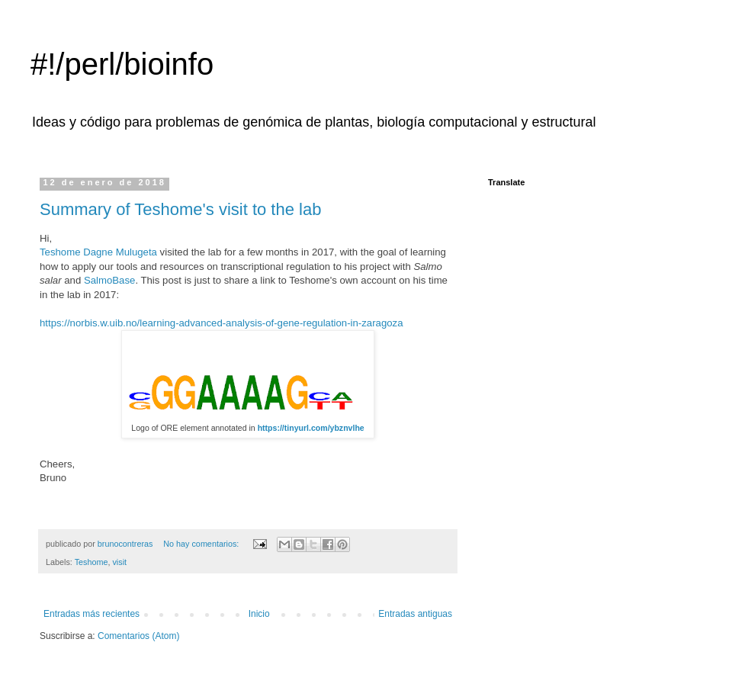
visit (119, 562)
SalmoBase (109, 280)
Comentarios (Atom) (138, 636)
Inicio (259, 614)
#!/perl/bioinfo (122, 64)
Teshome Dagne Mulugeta (98, 252)
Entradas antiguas (415, 614)
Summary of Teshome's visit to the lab (180, 209)
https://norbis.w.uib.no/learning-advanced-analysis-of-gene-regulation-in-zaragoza (222, 323)
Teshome (91, 562)
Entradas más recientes (91, 614)
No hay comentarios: (202, 544)
